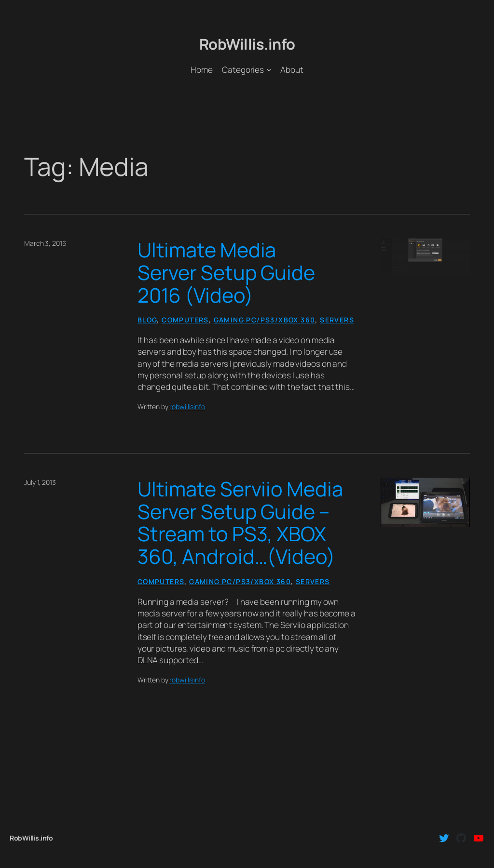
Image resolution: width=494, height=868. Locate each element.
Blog (147, 320)
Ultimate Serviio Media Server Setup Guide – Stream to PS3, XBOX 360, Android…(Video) (240, 523)
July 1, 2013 (40, 482)
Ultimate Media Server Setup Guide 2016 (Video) (226, 272)
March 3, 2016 (45, 243)
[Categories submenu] (269, 69)
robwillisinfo (187, 407)
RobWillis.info (247, 44)
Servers (337, 320)
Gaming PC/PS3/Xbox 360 (265, 320)
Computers (185, 320)
